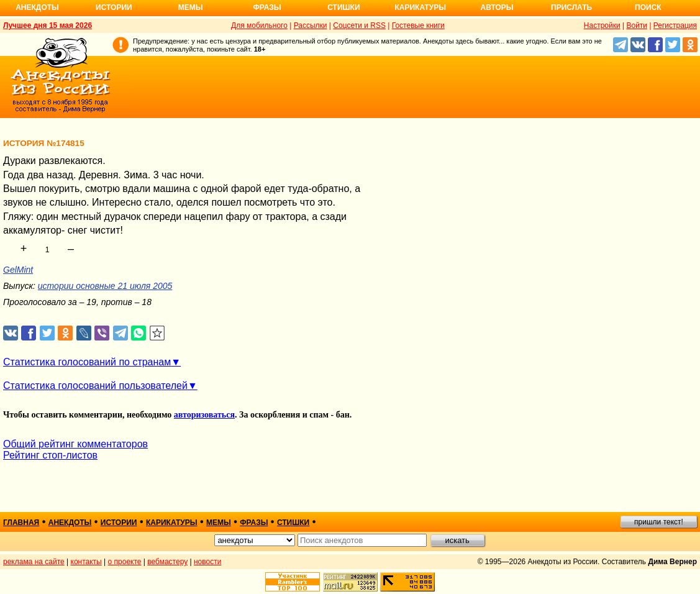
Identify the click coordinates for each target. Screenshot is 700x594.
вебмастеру (167, 562)
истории (119, 523)
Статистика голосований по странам (87, 362)
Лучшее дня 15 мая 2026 (48, 25)
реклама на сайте (34, 562)
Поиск (648, 7)
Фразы (267, 7)
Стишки (343, 7)
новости (207, 562)
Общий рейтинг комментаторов (75, 444)
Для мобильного (259, 25)
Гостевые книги (418, 25)
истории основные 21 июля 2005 (105, 286)
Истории (114, 7)
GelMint (18, 270)
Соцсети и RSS (359, 25)
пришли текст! (659, 522)
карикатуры (172, 523)
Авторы (497, 7)
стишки (293, 523)
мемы (219, 523)
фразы (254, 523)
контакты (86, 562)
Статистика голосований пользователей (95, 386)
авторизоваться (204, 415)
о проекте (125, 562)
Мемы (191, 7)
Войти (637, 25)
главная (21, 523)
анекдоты (70, 523)
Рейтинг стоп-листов (50, 455)
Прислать (571, 7)
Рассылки (311, 25)
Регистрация (675, 25)
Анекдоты (37, 7)
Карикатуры (420, 7)
